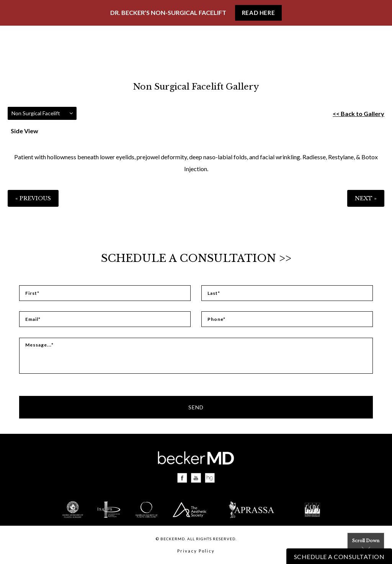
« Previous (33, 198)
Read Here (258, 13)
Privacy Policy (196, 551)
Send (196, 407)
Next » (366, 198)
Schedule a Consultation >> (196, 258)
